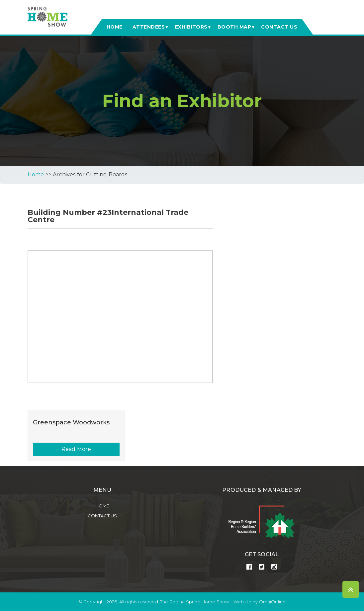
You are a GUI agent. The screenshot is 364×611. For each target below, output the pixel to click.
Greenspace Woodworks (71, 422)
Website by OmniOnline (260, 602)
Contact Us (102, 516)
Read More (76, 449)
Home (102, 506)
